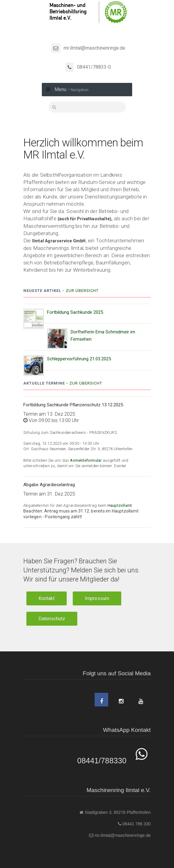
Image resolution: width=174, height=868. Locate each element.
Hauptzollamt (120, 505)
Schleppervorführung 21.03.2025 (79, 359)
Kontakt (47, 598)
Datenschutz (52, 619)
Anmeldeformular (86, 460)
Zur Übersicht (82, 291)
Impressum (97, 598)
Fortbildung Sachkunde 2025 (75, 312)
